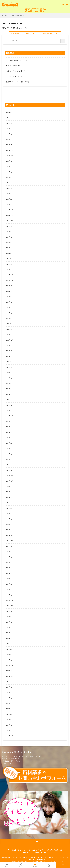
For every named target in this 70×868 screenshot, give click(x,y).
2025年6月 (9, 177)
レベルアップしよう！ (37, 850)
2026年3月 (9, 129)
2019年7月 (9, 562)
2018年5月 (9, 638)
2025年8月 (9, 167)
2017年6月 (9, 698)
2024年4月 (9, 253)
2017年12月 (10, 665)
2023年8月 (9, 297)
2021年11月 (10, 411)
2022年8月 (9, 362)
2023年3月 (9, 324)
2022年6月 (9, 373)
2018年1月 (9, 660)
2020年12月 (10, 470)
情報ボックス (28, 853)
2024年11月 (10, 215)
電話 (49, 865)
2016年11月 (10, 736)
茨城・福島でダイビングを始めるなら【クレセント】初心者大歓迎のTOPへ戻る (35, 33)
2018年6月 (9, 633)
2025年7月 (9, 172)
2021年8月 (9, 427)
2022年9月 (9, 356)
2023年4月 (9, 318)
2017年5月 (9, 703)
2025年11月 (10, 150)
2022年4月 (9, 383)
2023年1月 (9, 335)
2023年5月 (9, 313)
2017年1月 (9, 725)
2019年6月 (9, 568)
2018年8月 (9, 622)
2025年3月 (9, 194)
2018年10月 (10, 611)
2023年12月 (10, 275)
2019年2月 (9, 589)
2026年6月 (9, 112)
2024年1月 (9, 270)
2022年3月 (9, 389)
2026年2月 (9, 134)
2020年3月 (9, 519)
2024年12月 (10, 210)
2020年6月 (9, 503)
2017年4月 (9, 709)
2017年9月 (9, 682)
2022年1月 (9, 400)
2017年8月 (9, 687)
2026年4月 (9, 123)
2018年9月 (9, 617)
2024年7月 (9, 237)
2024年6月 (9, 242)
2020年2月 (9, 524)
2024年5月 (9, 248)
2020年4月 (9, 514)
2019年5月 (9, 573)
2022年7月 (9, 367)
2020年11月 (10, 476)
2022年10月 (10, 351)
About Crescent (41, 853)
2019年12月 (10, 535)
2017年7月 (9, 693)
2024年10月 (10, 221)
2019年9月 (9, 552)
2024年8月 (9, 232)
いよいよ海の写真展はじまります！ (17, 60)
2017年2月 (9, 720)
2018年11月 (10, 606)
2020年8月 (9, 492)
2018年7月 (9, 627)
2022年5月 (9, 378)
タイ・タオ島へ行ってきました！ (16, 76)
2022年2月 (9, 394)
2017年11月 (10, 671)
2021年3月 (9, 454)
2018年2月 (9, 655)
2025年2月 (9, 199)
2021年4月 (9, 448)
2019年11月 (10, 541)
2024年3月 (9, 259)
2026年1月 (9, 139)
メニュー (35, 865)
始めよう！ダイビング (19, 850)
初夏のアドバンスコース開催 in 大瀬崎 (17, 82)
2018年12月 (10, 600)
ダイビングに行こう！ (55, 850)
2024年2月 (9, 264)
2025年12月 (10, 145)
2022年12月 (10, 340)
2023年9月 (9, 291)
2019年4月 (9, 579)
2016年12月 (10, 730)
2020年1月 (9, 530)
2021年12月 (10, 405)
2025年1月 (9, 204)
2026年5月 (9, 118)
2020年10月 (10, 481)
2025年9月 (9, 161)
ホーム (7, 865)
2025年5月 (9, 183)
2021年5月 (9, 443)
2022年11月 (10, 345)
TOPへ (63, 865)
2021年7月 (9, 432)
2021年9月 (9, 421)
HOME (6, 15)
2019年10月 (10, 546)
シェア (21, 865)
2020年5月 (9, 508)
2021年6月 (9, 438)
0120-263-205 (11, 94)
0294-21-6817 (37, 11)
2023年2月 (9, 329)
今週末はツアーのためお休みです (16, 71)
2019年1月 (9, 595)
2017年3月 (9, 714)
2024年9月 (9, 226)
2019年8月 (9, 557)
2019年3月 (9, 584)
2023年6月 (9, 308)
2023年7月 (9, 302)
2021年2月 (9, 459)
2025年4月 (9, 188)
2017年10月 (10, 676)
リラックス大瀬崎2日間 (13, 66)
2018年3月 (9, 649)
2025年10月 (10, 156)
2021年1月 (9, 465)
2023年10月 (10, 286)
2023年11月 (10, 280)
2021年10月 (10, 416)
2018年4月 (9, 644)
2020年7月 (9, 497)
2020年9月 (9, 486)
